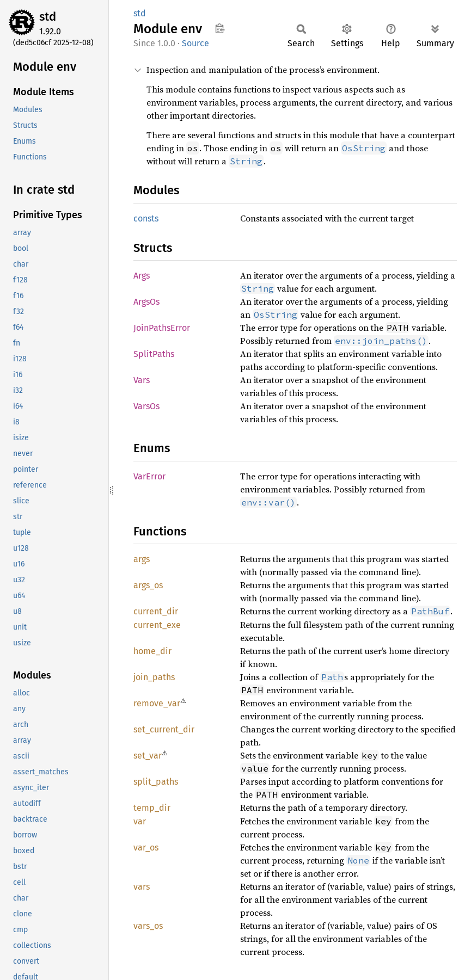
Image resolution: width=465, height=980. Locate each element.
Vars (142, 380)
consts (146, 218)
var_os (146, 848)
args (142, 559)
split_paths (156, 782)
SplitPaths (154, 354)
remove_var (157, 703)
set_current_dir (164, 729)
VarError (149, 476)
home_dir (152, 651)
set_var (148, 756)
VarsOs (146, 406)
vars (142, 887)
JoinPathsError (162, 328)
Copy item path (220, 28)
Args (142, 276)
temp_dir (152, 808)
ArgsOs (146, 302)
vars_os (148, 926)
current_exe (157, 625)
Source (195, 43)
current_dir (156, 611)
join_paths (154, 677)
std (48, 17)
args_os (148, 585)
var (140, 821)
